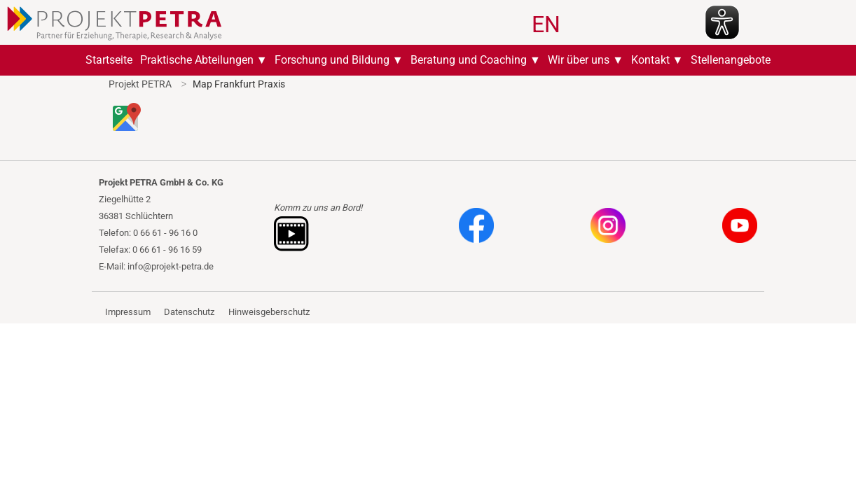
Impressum (128, 312)
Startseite (109, 60)
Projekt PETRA (140, 84)
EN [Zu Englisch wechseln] (546, 24)
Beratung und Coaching (469, 60)
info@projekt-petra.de (171, 266)
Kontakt (650, 60)
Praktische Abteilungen (197, 60)
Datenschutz (189, 312)
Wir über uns (579, 60)
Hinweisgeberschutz (269, 312)
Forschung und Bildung (332, 60)
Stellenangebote (731, 60)
